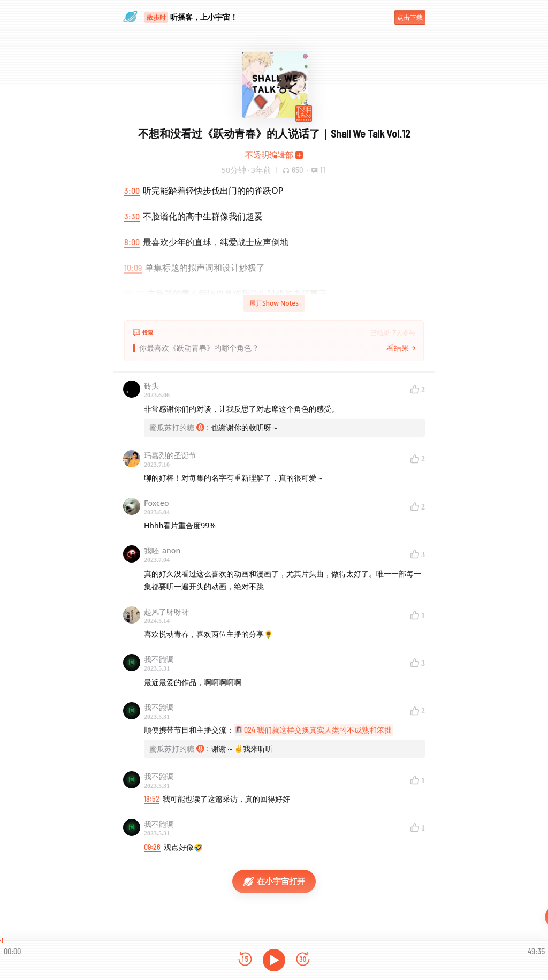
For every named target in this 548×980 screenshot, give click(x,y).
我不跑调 (159, 659)
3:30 (132, 216)
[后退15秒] (245, 960)
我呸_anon (162, 550)
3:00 (132, 190)
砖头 (151, 386)
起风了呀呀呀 (166, 611)
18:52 (152, 799)
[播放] (274, 960)
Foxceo (156, 503)
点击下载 (410, 17)
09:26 (152, 847)
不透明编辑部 (269, 155)
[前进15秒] (303, 960)
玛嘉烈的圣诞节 (170, 455)
